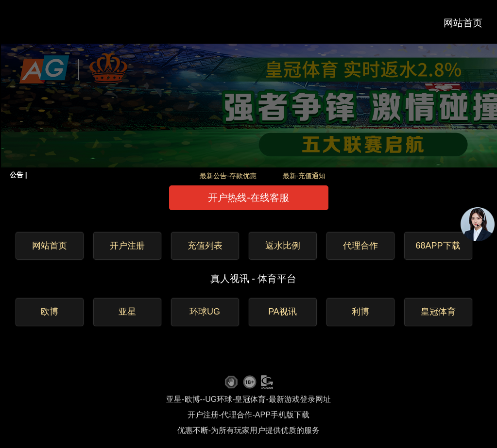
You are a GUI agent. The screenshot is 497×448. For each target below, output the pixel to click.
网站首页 (463, 23)
